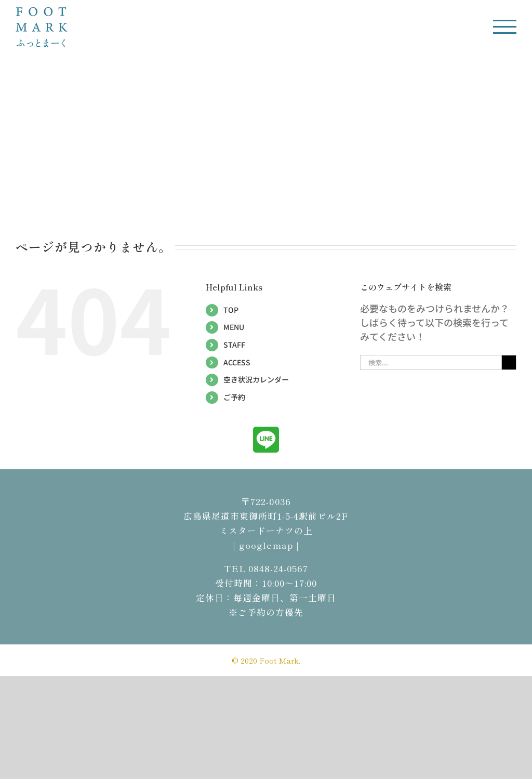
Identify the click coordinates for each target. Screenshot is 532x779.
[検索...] (431, 362)
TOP (231, 310)
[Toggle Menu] (505, 27)
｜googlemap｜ (266, 545)
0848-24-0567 (278, 568)
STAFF (234, 345)
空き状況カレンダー (256, 379)
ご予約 (234, 397)
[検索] (509, 362)
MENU (234, 327)
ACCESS (237, 362)
